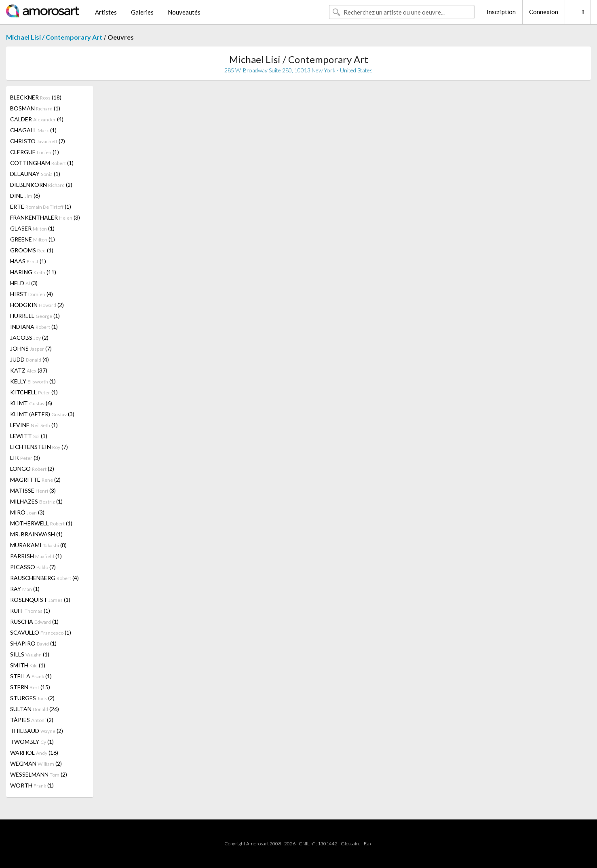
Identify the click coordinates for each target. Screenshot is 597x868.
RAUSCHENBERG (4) (44, 578)
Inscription (501, 12)
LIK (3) (25, 458)
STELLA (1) (31, 676)
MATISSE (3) (33, 490)
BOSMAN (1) (35, 108)
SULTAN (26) (35, 709)
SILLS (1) (30, 654)
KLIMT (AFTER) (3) (42, 414)
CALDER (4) (37, 119)
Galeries (142, 12)
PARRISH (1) (36, 556)
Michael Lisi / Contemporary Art (54, 37)
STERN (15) (30, 687)
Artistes (106, 12)
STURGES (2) (32, 698)
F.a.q (368, 844)
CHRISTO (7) (38, 141)
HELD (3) (24, 283)
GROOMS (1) (32, 250)
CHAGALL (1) (33, 130)
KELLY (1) (33, 381)
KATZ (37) (29, 370)
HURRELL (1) (35, 316)
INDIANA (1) (34, 327)
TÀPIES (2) (32, 720)
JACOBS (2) (29, 338)
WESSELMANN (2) (39, 774)
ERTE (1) (41, 206)
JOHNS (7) (31, 348)
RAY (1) (25, 589)
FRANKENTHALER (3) (45, 217)
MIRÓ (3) (27, 512)
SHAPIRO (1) (33, 643)
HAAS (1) (28, 261)
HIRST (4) (32, 294)
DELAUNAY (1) (35, 174)
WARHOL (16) (34, 753)
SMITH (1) (28, 665)
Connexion (544, 12)
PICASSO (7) (33, 567)
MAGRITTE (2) (35, 480)
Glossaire (351, 844)
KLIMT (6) (31, 403)
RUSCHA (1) (34, 621)
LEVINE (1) (34, 425)
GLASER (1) (32, 228)
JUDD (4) (30, 359)
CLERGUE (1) (35, 152)
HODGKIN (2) (37, 305)
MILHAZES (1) (36, 501)
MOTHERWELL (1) (41, 523)
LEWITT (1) (29, 436)
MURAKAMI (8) (38, 545)
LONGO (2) (32, 469)
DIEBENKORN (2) (41, 185)
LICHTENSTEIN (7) (39, 447)
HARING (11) (33, 272)
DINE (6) (25, 196)
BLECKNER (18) (36, 97)
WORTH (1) (32, 785)
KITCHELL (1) (34, 392)
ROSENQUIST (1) (40, 600)
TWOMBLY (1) (32, 742)
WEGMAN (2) (36, 763)
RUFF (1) (30, 611)
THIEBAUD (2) (37, 731)
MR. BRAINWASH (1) (36, 534)
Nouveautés (184, 12)
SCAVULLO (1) (41, 632)
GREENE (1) (33, 239)
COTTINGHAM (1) (42, 163)
